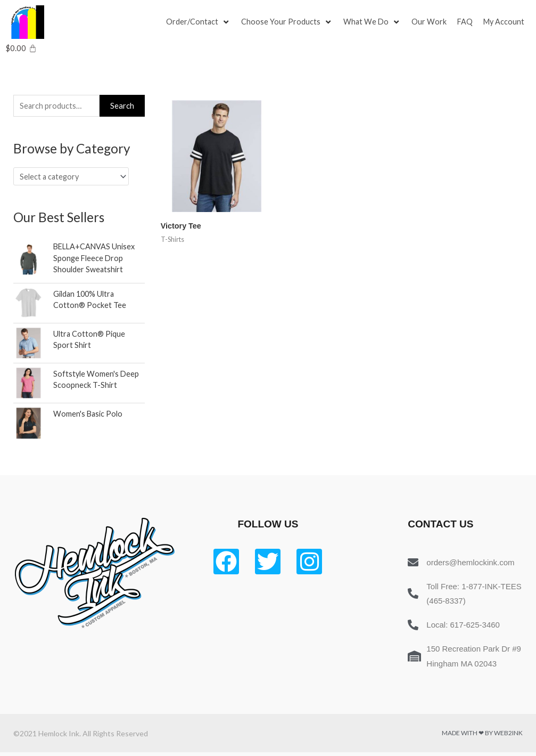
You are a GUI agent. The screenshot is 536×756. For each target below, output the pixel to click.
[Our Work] (431, 22)
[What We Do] (374, 22)
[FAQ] (467, 22)
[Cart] (21, 48)
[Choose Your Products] (288, 22)
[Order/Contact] (199, 22)
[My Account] (507, 22)
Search (122, 106)
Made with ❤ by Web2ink (482, 737)
